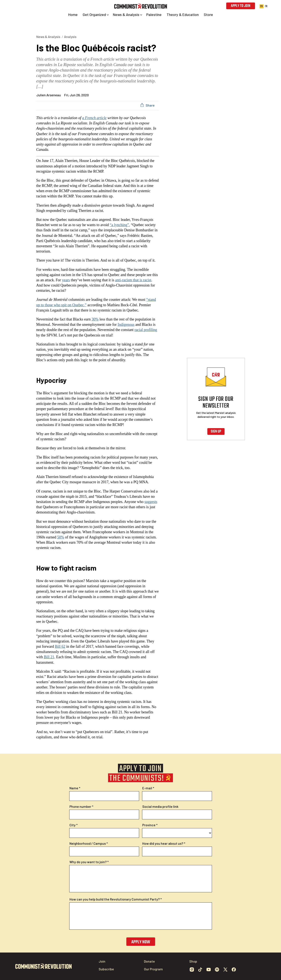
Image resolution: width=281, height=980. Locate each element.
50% (61, 537)
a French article (94, 118)
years (66, 280)
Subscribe (106, 969)
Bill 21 (49, 657)
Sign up (216, 432)
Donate (149, 961)
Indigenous (126, 324)
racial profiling (146, 330)
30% (95, 319)
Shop (193, 961)
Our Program (153, 969)
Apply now (140, 942)
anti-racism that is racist (133, 280)
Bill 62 (60, 646)
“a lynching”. (120, 225)
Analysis (70, 37)
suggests (151, 502)
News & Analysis (48, 37)
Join (102, 961)
